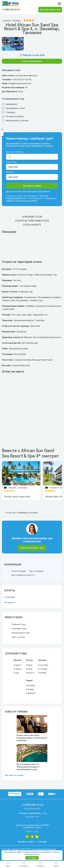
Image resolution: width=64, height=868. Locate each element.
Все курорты (10, 602)
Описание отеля (32, 217)
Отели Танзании (19, 571)
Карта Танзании (36, 571)
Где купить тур (32, 817)
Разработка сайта (26, 842)
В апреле (18, 669)
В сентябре (43, 665)
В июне (29, 665)
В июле (29, 669)
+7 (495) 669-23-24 (11, 10)
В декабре (31, 685)
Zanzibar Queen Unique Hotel (17, 497)
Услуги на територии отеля (32, 221)
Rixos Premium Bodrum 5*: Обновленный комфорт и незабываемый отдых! (28, 767)
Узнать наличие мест (32, 61)
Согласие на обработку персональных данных (31, 200)
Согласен (32, 858)
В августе (30, 673)
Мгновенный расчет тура (32, 548)
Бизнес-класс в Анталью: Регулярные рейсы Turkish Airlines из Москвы (32, 738)
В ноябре (42, 673)
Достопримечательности (23, 575)
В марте (17, 665)
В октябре (43, 669)
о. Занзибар (9, 597)
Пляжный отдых (19, 624)
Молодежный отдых (21, 633)
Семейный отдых (19, 629)
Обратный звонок (32, 809)
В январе (30, 689)
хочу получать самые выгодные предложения (28, 191)
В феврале (31, 693)
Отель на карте (32, 225)
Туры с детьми (18, 637)
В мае (16, 673)
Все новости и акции (14, 775)
